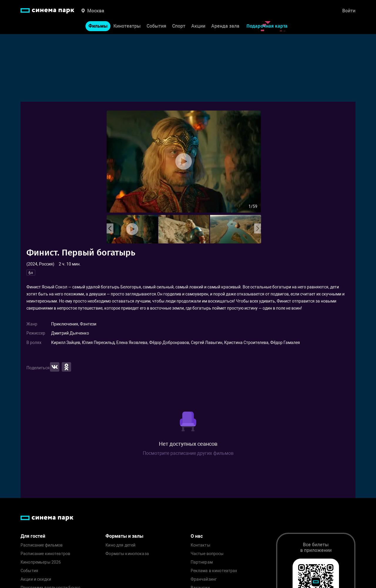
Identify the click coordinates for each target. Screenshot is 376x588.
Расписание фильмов (42, 545)
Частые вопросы (207, 554)
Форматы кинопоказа (127, 554)
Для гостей (33, 536)
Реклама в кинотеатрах (214, 571)
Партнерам (202, 562)
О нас (197, 536)
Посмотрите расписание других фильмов (188, 453)
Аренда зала (225, 26)
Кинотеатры (127, 26)
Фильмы (98, 26)
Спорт (179, 26)
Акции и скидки (36, 579)
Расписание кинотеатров (45, 554)
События (156, 26)
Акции (198, 26)
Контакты (200, 545)
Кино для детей (120, 545)
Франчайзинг (204, 579)
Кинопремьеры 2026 (41, 562)
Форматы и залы (124, 536)
